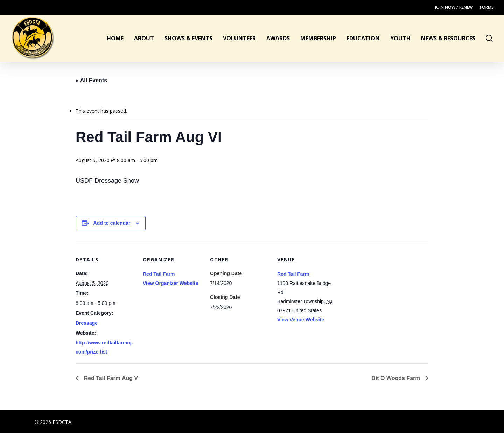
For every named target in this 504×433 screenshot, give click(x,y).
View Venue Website (301, 320)
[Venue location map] (381, 290)
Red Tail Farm (159, 274)
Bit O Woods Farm (397, 378)
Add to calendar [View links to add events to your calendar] (112, 223)
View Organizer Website (170, 283)
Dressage (87, 323)
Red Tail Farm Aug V (110, 378)
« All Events (91, 80)
